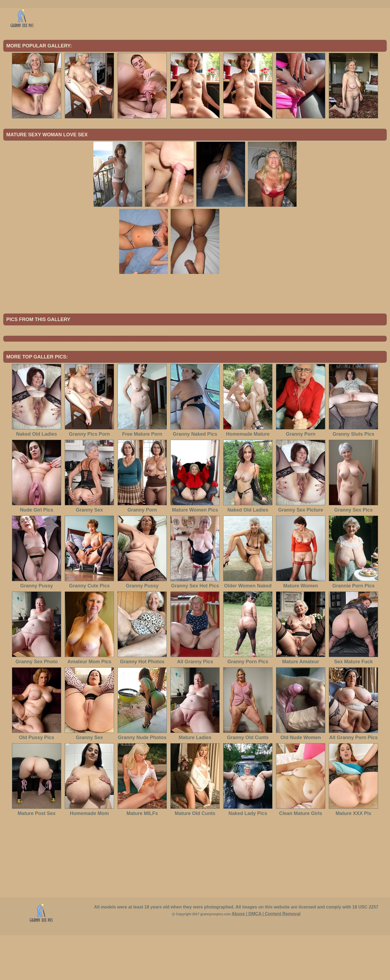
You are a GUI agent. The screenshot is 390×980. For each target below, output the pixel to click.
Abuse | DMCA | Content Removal (266, 958)
